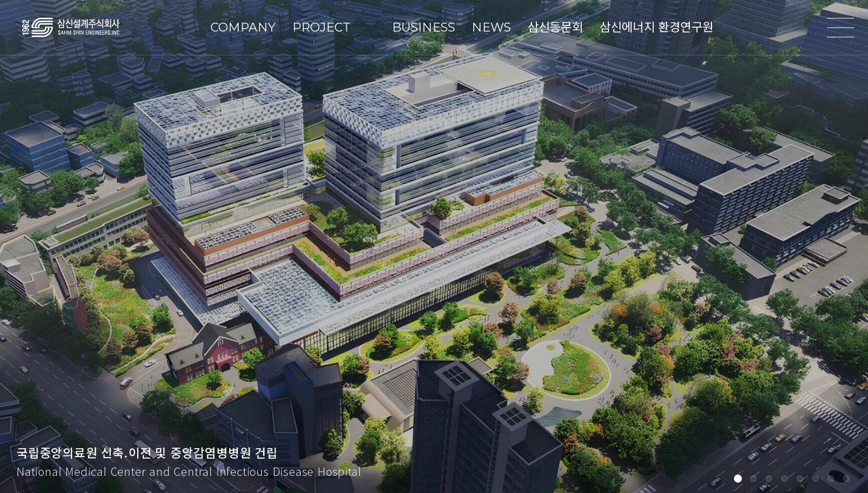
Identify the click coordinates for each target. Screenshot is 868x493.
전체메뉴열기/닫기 (840, 28)
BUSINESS (423, 27)
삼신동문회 (555, 27)
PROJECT (321, 27)
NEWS (491, 27)
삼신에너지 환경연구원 (657, 27)
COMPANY (243, 27)
